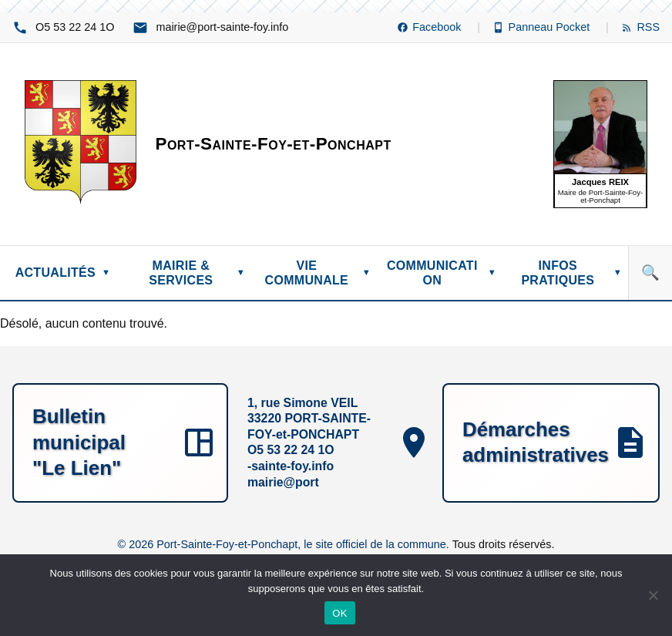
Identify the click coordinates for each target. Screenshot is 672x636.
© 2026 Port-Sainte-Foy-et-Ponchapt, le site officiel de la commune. (285, 544)
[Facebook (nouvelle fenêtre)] (438, 27)
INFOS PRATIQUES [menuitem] (571, 273)
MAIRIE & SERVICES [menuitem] (197, 273)
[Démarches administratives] (551, 443)
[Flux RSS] (640, 27)
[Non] (653, 595)
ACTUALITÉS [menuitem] (63, 273)
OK (339, 613)
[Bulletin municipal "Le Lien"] (120, 443)
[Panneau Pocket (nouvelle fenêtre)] (551, 27)
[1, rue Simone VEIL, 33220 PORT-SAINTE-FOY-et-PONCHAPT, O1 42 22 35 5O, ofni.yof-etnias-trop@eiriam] (335, 443)
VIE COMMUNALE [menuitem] (318, 273)
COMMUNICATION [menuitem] (442, 273)
